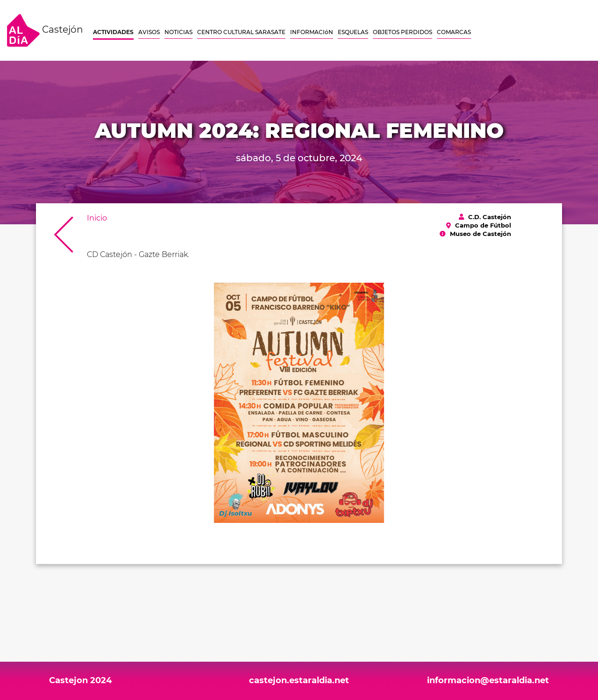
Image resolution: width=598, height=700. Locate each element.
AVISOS (149, 32)
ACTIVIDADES (113, 32)
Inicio (97, 218)
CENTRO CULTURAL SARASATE (241, 32)
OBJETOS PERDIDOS (402, 32)
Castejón (45, 30)
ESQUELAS (353, 32)
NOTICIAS (178, 32)
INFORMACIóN (312, 32)
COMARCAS (454, 32)
